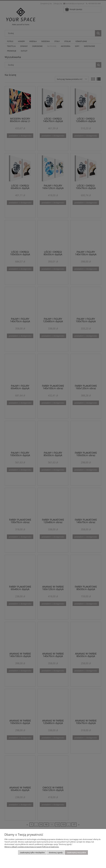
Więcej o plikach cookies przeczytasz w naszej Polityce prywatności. (32, 847)
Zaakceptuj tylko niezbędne (32, 852)
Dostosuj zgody (56, 852)
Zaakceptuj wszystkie (76, 852)
